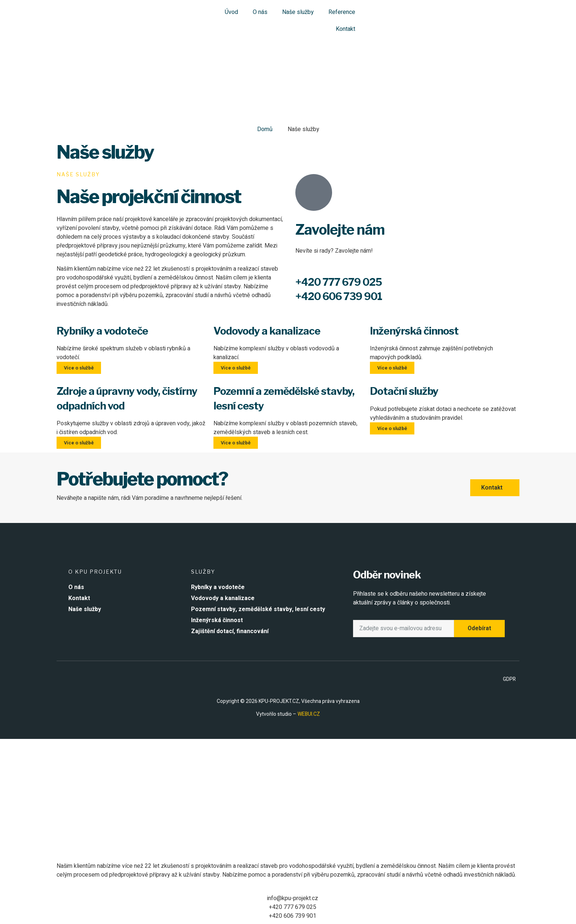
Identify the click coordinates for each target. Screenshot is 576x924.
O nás (260, 12)
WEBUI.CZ (308, 714)
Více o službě (79, 368)
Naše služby (298, 12)
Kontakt (345, 29)
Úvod (231, 12)
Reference (342, 12)
